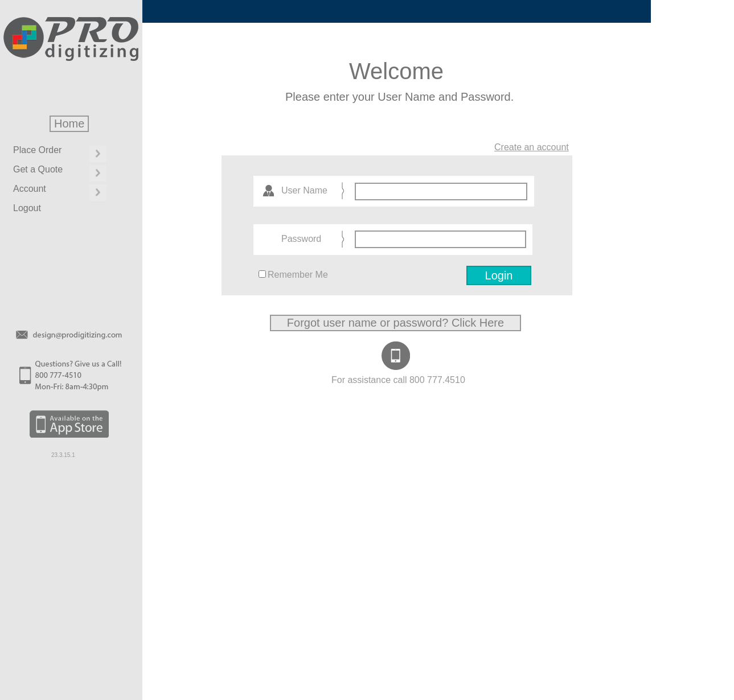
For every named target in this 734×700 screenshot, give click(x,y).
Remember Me (298, 275)
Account (30, 189)
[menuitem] (58, 154)
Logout (27, 208)
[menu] (58, 183)
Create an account (532, 147)
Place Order (37, 150)
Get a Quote (38, 169)
